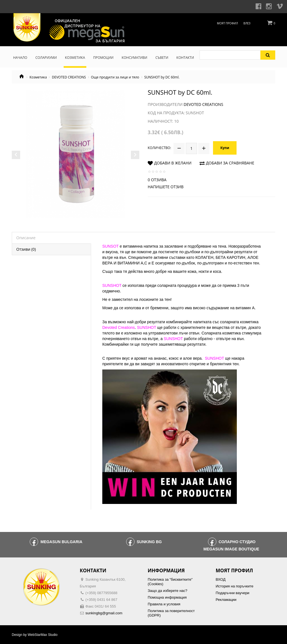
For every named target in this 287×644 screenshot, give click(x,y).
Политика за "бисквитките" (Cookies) (170, 582)
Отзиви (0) (26, 249)
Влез (247, 23)
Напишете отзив (166, 187)
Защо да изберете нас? (167, 591)
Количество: (159, 148)
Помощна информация (167, 597)
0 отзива (157, 180)
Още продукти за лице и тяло (115, 77)
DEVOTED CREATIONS (69, 77)
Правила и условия (164, 604)
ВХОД (221, 579)
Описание (26, 238)
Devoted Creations (203, 104)
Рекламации (226, 600)
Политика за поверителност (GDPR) (171, 613)
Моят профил (227, 23)
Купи (225, 148)
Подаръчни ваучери (233, 593)
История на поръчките (235, 586)
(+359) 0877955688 (101, 593)
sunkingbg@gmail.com (104, 613)
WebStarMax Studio (43, 635)
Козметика (38, 77)
